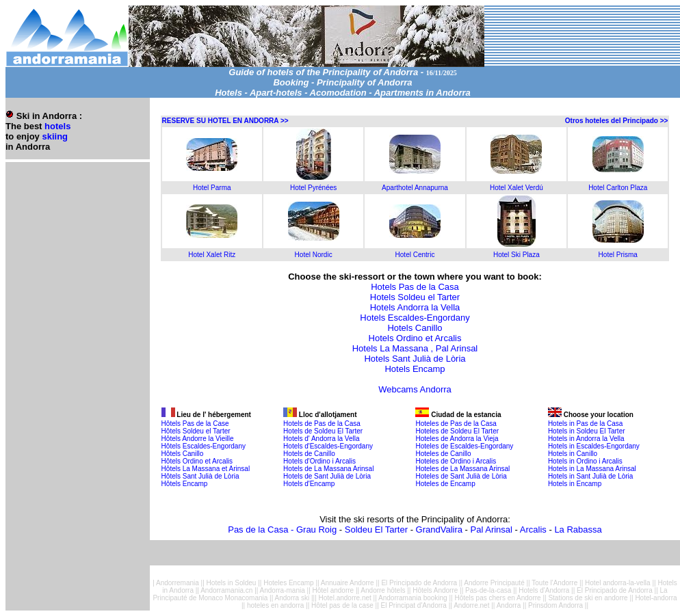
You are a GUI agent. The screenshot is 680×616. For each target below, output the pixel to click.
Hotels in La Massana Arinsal (592, 469)
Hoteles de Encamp (445, 484)
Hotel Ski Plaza (516, 255)
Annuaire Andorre (348, 583)
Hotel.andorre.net (345, 598)
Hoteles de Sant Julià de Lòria (461, 476)
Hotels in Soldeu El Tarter (587, 431)
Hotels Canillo (415, 328)
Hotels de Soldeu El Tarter (323, 431)
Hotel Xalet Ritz (212, 255)
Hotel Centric (415, 255)
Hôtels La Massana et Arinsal (206, 469)
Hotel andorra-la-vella (618, 583)
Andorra (509, 605)
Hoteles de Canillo (443, 454)
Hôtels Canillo (183, 454)
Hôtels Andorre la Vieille (198, 439)
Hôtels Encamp (185, 484)
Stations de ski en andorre (588, 598)
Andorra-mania (283, 590)
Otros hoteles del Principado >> (617, 121)
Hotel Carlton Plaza (618, 188)
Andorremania (178, 583)
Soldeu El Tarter (376, 530)
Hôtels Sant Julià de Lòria (200, 476)
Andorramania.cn (226, 590)
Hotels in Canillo (573, 454)
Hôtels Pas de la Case (195, 424)
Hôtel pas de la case (342, 605)
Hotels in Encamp (575, 484)
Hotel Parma (212, 188)
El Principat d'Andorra (414, 605)
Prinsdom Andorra (555, 605)
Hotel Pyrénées (313, 188)
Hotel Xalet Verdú (516, 188)
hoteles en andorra (275, 605)
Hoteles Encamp (288, 583)
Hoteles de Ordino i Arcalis (456, 461)
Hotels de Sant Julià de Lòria (327, 476)
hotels (57, 126)
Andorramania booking (414, 598)
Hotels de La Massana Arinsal (328, 469)
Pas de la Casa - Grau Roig (282, 530)
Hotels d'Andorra (545, 590)
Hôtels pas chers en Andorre (497, 598)
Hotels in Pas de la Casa (586, 424)
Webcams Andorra (415, 389)
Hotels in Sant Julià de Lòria (591, 476)
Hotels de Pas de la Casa (322, 424)
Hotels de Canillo (309, 454)
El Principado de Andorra (419, 583)
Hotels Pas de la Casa (415, 287)
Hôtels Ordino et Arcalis (197, 461)
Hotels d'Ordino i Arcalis (319, 461)
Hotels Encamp (415, 369)
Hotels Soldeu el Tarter (415, 297)
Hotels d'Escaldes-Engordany (328, 446)
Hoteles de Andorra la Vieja (457, 439)
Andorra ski (292, 598)
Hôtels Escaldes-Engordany (204, 446)
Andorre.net (471, 605)
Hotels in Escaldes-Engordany (594, 446)
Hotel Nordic (314, 255)
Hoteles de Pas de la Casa (456, 424)
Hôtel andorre (334, 590)
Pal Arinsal (492, 530)
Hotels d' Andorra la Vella (321, 439)
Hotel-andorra (656, 598)
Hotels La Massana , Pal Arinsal (415, 348)
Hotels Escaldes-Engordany (415, 318)
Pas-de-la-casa (488, 590)
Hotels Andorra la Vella (415, 307)
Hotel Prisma (618, 255)
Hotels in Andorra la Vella (586, 439)
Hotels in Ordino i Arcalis (585, 461)
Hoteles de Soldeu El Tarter (457, 431)
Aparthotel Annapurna (415, 188)
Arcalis (533, 530)
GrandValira (439, 530)
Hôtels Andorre (435, 590)
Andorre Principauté (495, 583)
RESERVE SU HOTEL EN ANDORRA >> (225, 121)
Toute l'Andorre (554, 583)
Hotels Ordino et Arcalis (415, 338)
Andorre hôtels (383, 590)
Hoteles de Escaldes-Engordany (464, 446)
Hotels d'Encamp (309, 484)
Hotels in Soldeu (232, 583)
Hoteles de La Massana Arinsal (462, 469)
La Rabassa (578, 530)
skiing (55, 136)
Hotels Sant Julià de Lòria (415, 359)
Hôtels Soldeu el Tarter (196, 431)
